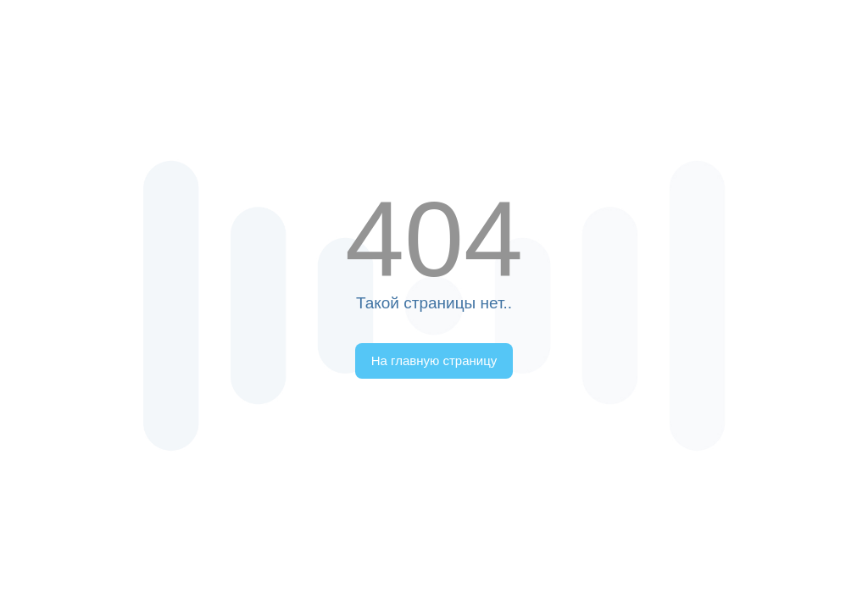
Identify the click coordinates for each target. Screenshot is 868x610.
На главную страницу (434, 360)
